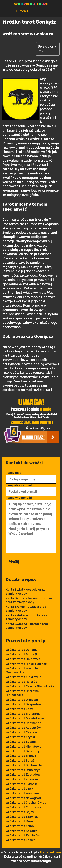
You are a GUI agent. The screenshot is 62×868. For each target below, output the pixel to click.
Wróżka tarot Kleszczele (24, 677)
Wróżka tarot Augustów (23, 728)
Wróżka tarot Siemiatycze (25, 718)
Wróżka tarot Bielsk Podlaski (27, 664)
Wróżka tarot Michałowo (24, 747)
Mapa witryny (51, 852)
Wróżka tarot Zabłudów (23, 775)
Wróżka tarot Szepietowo (25, 704)
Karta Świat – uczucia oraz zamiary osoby (25, 592)
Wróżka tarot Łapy (19, 709)
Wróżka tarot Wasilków (23, 793)
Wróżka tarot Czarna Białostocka (30, 686)
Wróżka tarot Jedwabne (23, 723)
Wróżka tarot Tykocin (21, 784)
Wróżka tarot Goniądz (22, 650)
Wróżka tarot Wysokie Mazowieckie (22, 670)
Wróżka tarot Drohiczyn (23, 770)
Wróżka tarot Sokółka (22, 831)
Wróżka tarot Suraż (20, 761)
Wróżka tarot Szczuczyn (24, 751)
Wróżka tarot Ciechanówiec (26, 803)
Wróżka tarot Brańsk (21, 756)
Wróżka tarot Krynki (20, 737)
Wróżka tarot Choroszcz (23, 807)
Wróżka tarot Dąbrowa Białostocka (22, 693)
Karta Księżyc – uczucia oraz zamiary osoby (26, 617)
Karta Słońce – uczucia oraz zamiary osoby (26, 609)
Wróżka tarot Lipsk (20, 789)
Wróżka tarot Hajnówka (23, 659)
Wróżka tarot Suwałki (22, 742)
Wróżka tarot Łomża (21, 840)
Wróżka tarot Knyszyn (22, 779)
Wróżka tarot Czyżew (21, 732)
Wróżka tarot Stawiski (22, 817)
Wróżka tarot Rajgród (21, 682)
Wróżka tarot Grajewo (22, 700)
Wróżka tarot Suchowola (24, 765)
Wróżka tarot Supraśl (21, 654)
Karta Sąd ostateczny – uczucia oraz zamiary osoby (29, 600)
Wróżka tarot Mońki (20, 821)
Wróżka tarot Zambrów (23, 835)
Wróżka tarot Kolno (20, 826)
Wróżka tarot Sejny (20, 812)
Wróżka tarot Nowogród (23, 798)
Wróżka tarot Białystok (23, 714)
